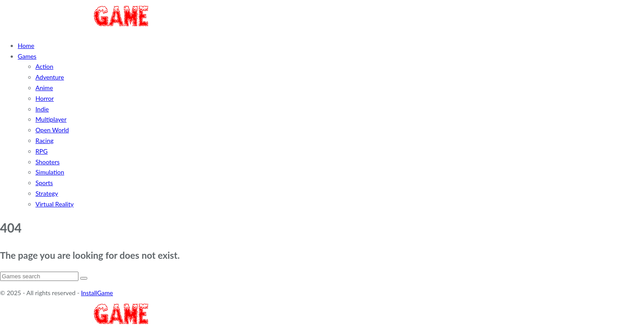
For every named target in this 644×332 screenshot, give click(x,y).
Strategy (47, 193)
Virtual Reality (55, 204)
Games (27, 56)
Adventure (50, 77)
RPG (41, 151)
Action (44, 66)
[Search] (39, 276)
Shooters (48, 162)
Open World (52, 130)
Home (26, 45)
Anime (44, 88)
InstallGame (97, 293)
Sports (44, 183)
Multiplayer (51, 119)
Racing (45, 140)
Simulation (50, 172)
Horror (45, 98)
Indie (42, 109)
